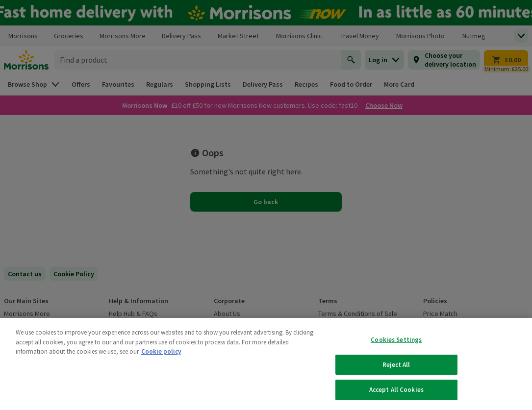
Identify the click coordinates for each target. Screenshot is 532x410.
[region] (266, 364)
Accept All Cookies (396, 390)
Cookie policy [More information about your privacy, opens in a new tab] (161, 351)
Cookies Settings (396, 340)
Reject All (396, 365)
